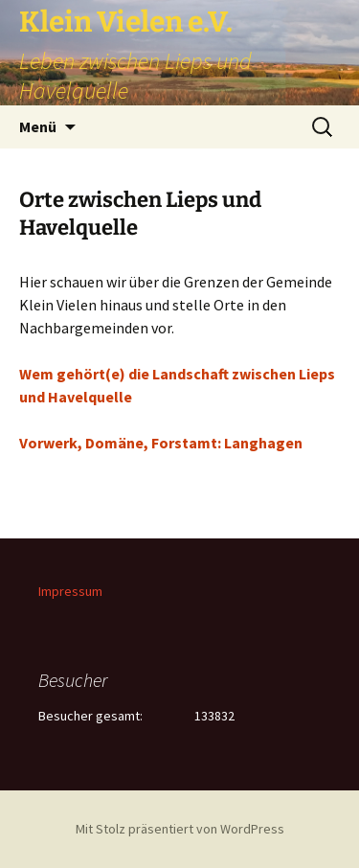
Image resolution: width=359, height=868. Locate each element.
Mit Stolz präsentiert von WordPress (180, 829)
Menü (38, 126)
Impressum (70, 591)
